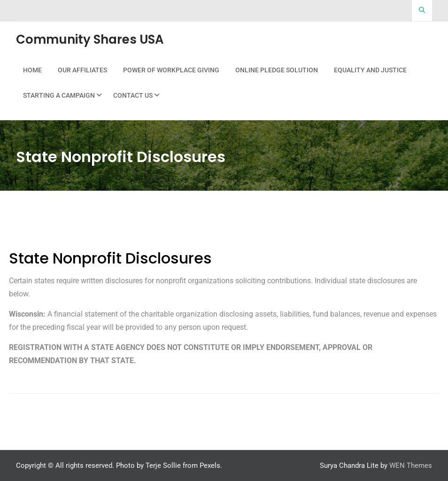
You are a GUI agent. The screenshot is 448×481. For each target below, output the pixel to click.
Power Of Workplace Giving (171, 70)
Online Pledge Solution (277, 70)
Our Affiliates (82, 70)
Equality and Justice (370, 70)
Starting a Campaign (59, 95)
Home (32, 70)
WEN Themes (411, 465)
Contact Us (133, 95)
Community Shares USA (90, 39)
